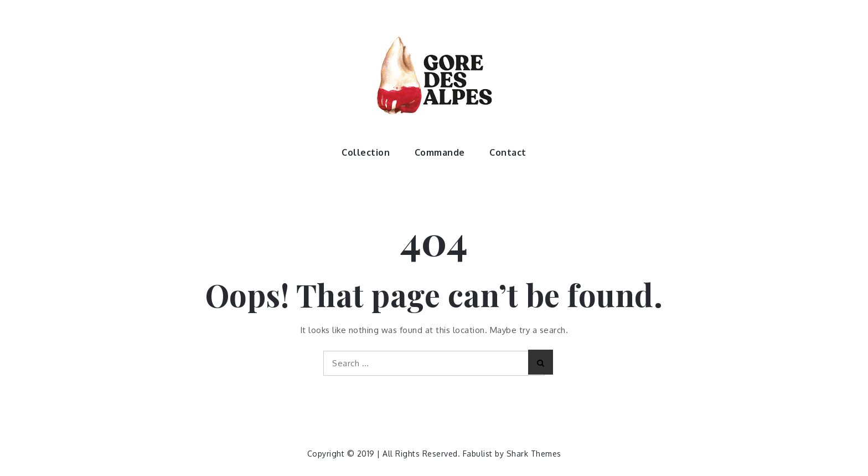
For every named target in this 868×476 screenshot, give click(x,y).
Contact (508, 152)
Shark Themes (534, 454)
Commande (440, 152)
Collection (366, 152)
